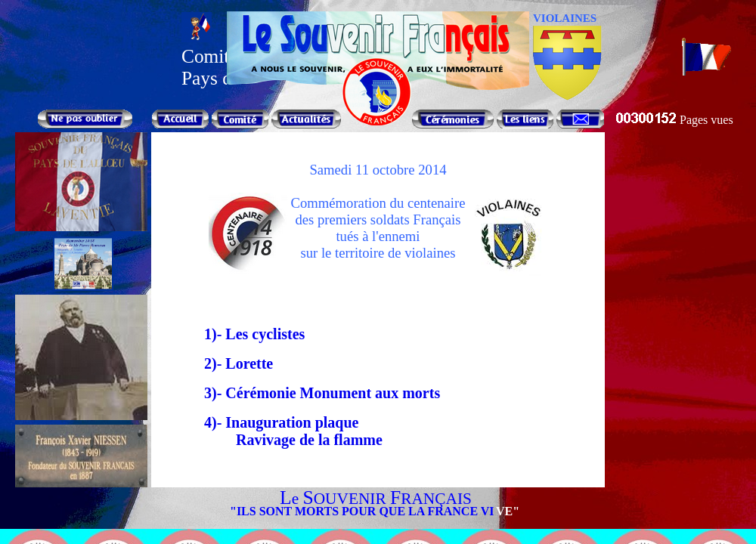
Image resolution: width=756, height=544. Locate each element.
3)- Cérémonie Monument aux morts (322, 393)
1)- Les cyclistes (254, 334)
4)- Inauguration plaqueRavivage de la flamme (267, 431)
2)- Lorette (239, 363)
